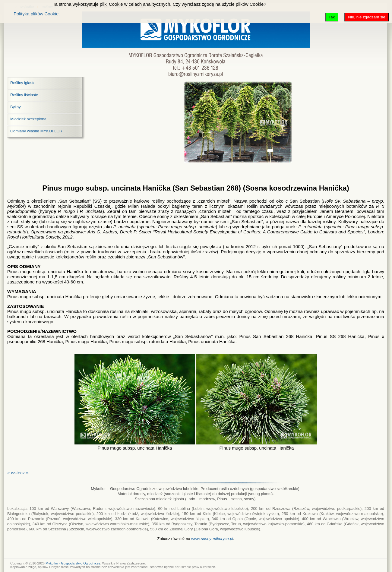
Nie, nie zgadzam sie (367, 17)
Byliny (16, 107)
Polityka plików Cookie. (37, 14)
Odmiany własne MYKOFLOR (36, 131)
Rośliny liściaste (24, 95)
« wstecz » (18, 473)
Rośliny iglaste (23, 83)
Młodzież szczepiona (28, 119)
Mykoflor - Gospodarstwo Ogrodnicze (73, 563)
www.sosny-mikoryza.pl (212, 539)
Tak (332, 17)
